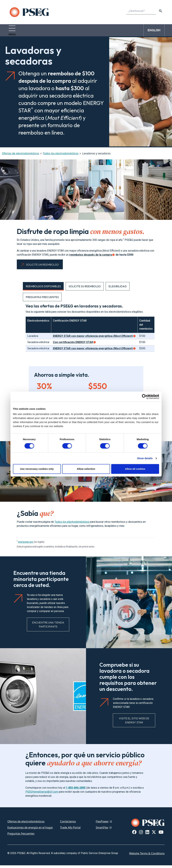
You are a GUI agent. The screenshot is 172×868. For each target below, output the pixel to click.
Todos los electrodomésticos (61, 156)
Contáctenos (68, 824)
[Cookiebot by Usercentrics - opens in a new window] (144, 397)
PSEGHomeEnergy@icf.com (42, 794)
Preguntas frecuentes (21, 836)
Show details (145, 458)
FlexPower (102, 824)
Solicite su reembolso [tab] (85, 289)
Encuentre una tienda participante (48, 627)
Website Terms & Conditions (147, 856)
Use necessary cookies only (37, 469)
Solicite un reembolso (42, 267)
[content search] (161, 11)
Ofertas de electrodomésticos (21, 156)
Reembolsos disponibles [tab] (43, 289)
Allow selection (86, 469)
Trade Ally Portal (70, 830)
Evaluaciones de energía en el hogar (30, 830)
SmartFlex (102, 830)
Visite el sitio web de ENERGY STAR (134, 723)
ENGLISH (154, 32)
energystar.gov (26, 545)
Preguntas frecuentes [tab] (42, 300)
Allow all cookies (135, 469)
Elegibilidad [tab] (118, 289)
